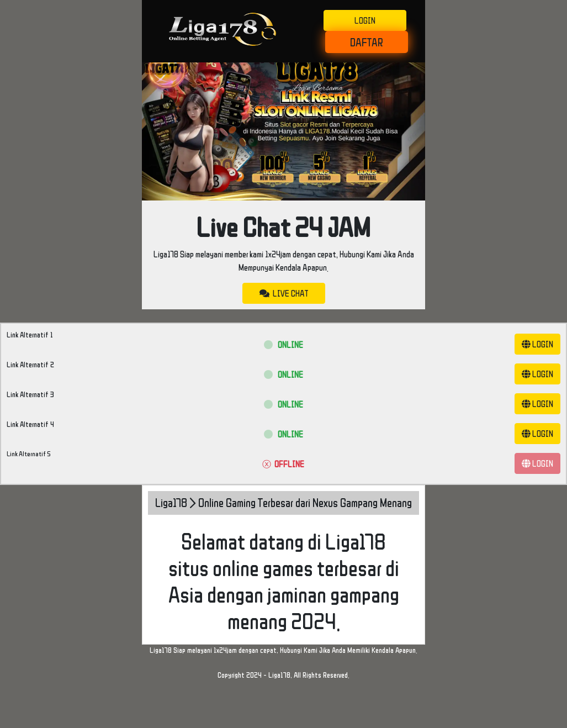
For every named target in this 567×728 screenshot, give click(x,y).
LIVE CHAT (284, 293)
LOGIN (365, 20)
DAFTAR (367, 42)
